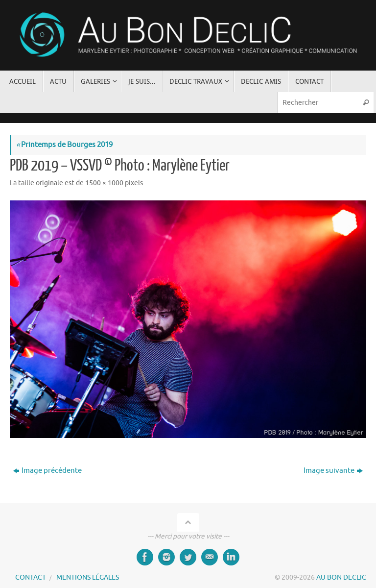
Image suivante (333, 471)
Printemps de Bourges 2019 (64, 145)
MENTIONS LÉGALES (88, 577)
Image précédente (47, 471)
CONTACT (31, 577)
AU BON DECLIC (341, 577)
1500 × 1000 (104, 183)
